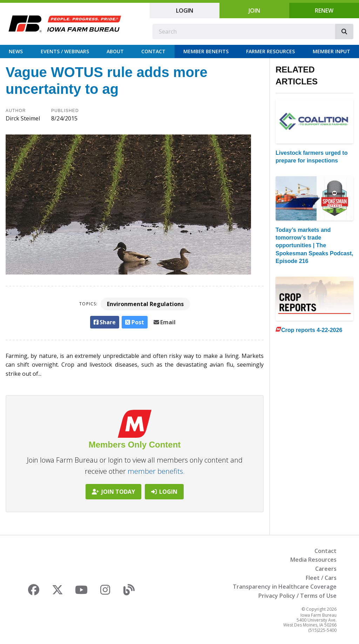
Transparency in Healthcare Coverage (285, 587)
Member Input (331, 51)
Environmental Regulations (145, 304)
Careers (326, 569)
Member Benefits (206, 51)
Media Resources (313, 560)
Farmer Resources (270, 51)
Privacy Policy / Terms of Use (297, 596)
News (16, 51)
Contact (153, 51)
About (115, 51)
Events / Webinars (65, 51)
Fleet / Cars (321, 578)
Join (254, 11)
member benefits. (156, 471)
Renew (324, 11)
